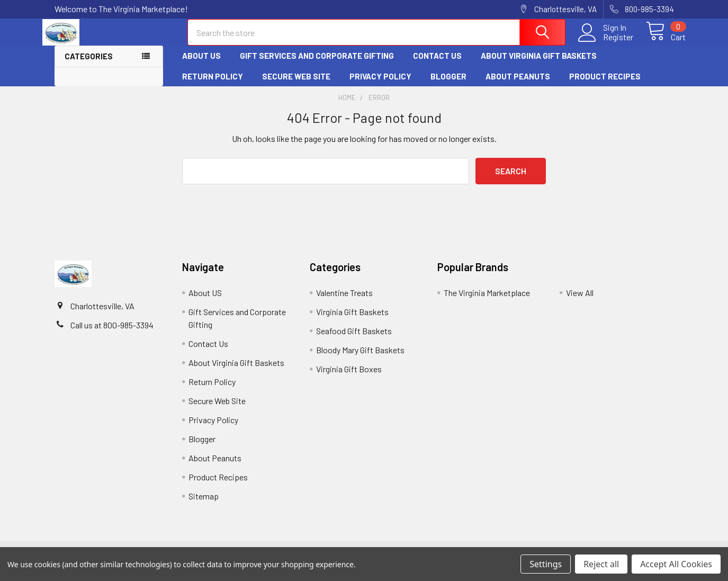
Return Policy (213, 85)
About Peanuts (518, 85)
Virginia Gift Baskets (352, 321)
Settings (546, 564)
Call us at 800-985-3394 (112, 334)
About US (201, 65)
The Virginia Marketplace (487, 302)
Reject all (601, 564)
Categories (89, 66)
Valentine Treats (344, 302)
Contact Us (437, 65)
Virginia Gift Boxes (349, 378)
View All (580, 302)
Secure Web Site (296, 85)
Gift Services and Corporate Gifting (317, 65)
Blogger (448, 85)
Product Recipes (605, 85)
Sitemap (204, 505)
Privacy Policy (380, 85)
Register (606, 43)
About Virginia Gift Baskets (539, 65)
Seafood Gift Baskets (354, 340)
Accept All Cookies (676, 564)
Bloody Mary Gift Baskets (360, 359)
